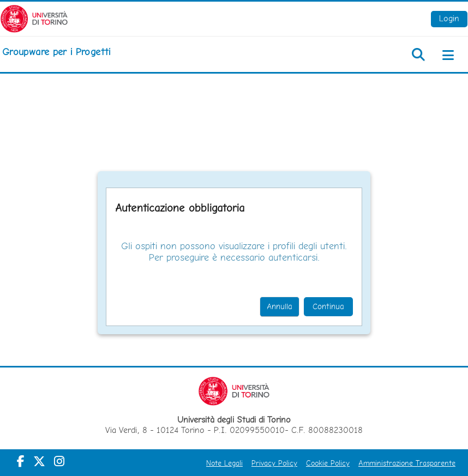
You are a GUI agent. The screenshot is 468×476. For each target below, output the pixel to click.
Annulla (280, 306)
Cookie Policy (328, 463)
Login (449, 18)
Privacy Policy (274, 463)
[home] (56, 52)
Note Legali (224, 463)
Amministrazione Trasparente (407, 463)
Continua (328, 306)
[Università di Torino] (34, 18)
